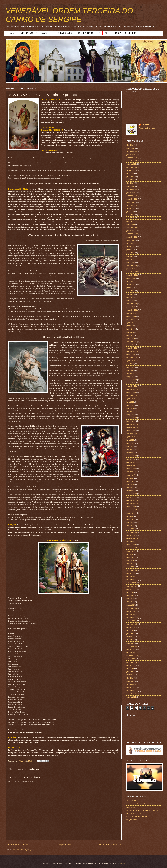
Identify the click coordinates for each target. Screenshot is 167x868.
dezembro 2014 (132, 576)
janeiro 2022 (131, 307)
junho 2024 (130, 215)
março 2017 (131, 491)
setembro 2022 (132, 281)
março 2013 (131, 643)
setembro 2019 (132, 396)
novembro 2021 (132, 313)
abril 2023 (130, 259)
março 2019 (131, 415)
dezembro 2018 (132, 424)
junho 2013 (130, 634)
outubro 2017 (131, 469)
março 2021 (131, 339)
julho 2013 (130, 630)
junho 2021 (130, 329)
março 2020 (131, 377)
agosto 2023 (131, 246)
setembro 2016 (132, 510)
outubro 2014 (131, 583)
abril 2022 (130, 297)
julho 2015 (130, 554)
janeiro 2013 (131, 649)
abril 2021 (130, 335)
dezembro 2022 (132, 272)
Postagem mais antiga (110, 845)
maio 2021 (130, 332)
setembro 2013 (132, 624)
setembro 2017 (132, 472)
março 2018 (131, 453)
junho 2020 (130, 367)
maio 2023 (130, 256)
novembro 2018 (132, 427)
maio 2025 (130, 180)
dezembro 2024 (132, 196)
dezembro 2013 (132, 615)
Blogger (123, 863)
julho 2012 (130, 668)
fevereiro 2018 (132, 456)
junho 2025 (130, 177)
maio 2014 (130, 599)
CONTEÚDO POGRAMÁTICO (121, 33)
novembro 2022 (132, 275)
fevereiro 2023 (132, 266)
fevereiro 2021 (132, 342)
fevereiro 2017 (132, 494)
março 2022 (131, 300)
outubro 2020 (131, 354)
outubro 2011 (131, 697)
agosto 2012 (131, 665)
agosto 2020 (131, 361)
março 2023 (131, 262)
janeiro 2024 (131, 231)
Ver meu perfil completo (147, 128)
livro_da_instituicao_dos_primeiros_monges (142, 810)
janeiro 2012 (131, 687)
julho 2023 (130, 250)
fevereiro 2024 (132, 228)
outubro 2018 (131, 431)
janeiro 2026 (131, 155)
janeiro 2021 (131, 345)
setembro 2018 (132, 434)
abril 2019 (130, 411)
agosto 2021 (131, 323)
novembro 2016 (132, 504)
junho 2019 (130, 405)
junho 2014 (130, 595)
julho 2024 (130, 212)
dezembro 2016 (132, 500)
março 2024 (131, 224)
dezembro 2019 (132, 386)
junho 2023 (130, 253)
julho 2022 (130, 288)
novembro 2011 (132, 694)
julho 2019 (130, 402)
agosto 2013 (131, 627)
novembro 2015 (132, 542)
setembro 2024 (132, 205)
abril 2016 (130, 526)
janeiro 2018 (131, 459)
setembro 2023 (132, 243)
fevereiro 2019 (132, 418)
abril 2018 (130, 450)
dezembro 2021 (132, 310)
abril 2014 (130, 602)
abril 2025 (130, 183)
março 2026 (131, 148)
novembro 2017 (132, 465)
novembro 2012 (132, 656)
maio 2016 (130, 522)
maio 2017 (130, 484)
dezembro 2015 (132, 538)
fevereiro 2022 (132, 304)
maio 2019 (130, 408)
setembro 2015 (132, 548)
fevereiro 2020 (132, 380)
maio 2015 (130, 561)
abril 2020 (130, 373)
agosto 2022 (131, 285)
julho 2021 (130, 326)
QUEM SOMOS (65, 33)
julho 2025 (130, 174)
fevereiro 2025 (132, 189)
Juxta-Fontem (131, 801)
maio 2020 (130, 370)
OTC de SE (145, 125)
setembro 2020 (132, 358)
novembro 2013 (132, 618)
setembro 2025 (132, 167)
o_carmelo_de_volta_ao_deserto (138, 817)
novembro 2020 (132, 351)
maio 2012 (130, 675)
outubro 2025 (131, 164)
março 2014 (131, 605)
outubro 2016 (131, 507)
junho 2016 (130, 519)
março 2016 (131, 529)
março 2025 (131, 186)
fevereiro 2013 (132, 646)
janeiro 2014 (131, 611)
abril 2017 (130, 488)
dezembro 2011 (132, 691)
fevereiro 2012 (132, 684)
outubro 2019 (131, 392)
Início (12, 33)
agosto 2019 (131, 399)
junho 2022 (130, 291)
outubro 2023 (131, 240)
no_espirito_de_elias (134, 813)
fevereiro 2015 (132, 570)
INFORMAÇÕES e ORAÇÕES (36, 33)
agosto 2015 (131, 551)
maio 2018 (130, 446)
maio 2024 (130, 218)
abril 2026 (130, 145)
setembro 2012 (132, 662)
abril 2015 (130, 564)
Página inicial (64, 845)
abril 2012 (130, 678)
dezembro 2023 (132, 234)
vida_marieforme (132, 820)
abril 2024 (130, 221)
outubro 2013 (131, 621)
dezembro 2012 (132, 653)
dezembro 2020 (132, 348)
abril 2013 (130, 640)
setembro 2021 (132, 319)
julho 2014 (130, 592)
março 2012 (131, 681)
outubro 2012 (131, 659)
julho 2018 (130, 440)
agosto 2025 (131, 170)
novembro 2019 (132, 389)
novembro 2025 (132, 161)
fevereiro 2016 (132, 532)
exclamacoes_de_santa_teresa (138, 804)
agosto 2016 (131, 513)
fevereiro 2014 (132, 608)
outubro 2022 (131, 278)
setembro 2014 (132, 586)
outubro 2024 (131, 202)
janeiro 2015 (131, 573)
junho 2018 (130, 443)
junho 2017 (130, 481)
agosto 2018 (131, 437)
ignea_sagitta (131, 807)
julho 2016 (130, 516)
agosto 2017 (131, 475)
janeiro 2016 (131, 535)
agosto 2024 (131, 208)
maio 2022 (130, 294)
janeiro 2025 (131, 193)
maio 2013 (130, 637)
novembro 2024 (132, 199)
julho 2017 (130, 478)
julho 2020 (130, 364)
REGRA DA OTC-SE (89, 33)
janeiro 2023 (131, 269)
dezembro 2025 (132, 158)
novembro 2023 (132, 237)
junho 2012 (130, 672)
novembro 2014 (132, 580)
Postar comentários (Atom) (21, 850)
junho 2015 (130, 557)
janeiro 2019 (131, 421)
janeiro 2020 (131, 383)
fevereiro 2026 (132, 151)
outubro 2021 (131, 316)
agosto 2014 (131, 589)
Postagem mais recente (17, 845)
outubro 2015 (131, 545)
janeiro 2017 (131, 497)
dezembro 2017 (132, 462)
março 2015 (131, 567)
